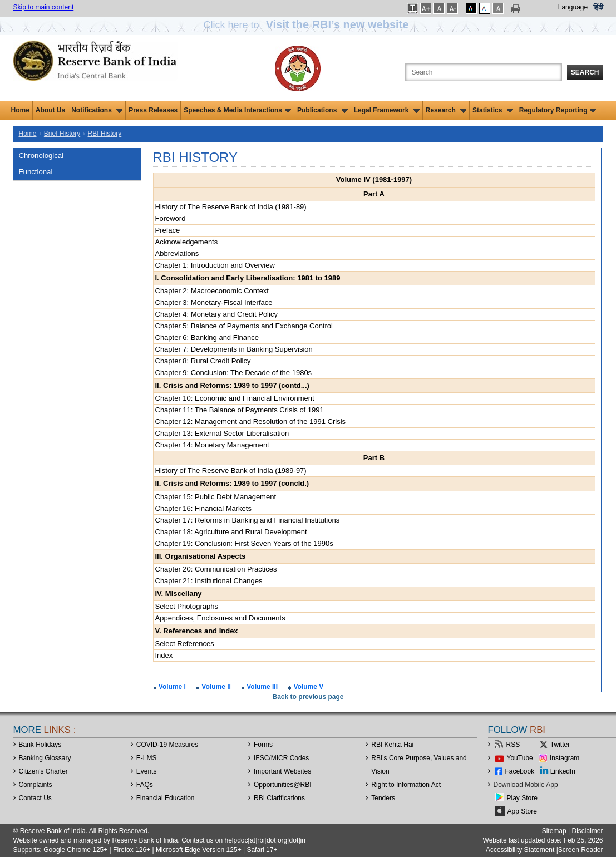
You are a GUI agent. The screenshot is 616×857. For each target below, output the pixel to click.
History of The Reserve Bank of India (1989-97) (231, 471)
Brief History (62, 134)
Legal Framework (387, 110)
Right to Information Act (406, 785)
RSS (513, 745)
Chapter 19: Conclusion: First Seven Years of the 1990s (244, 543)
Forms (263, 745)
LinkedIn (563, 771)
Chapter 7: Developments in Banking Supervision (234, 349)
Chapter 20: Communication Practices (216, 569)
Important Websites (282, 771)
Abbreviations (177, 253)
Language (573, 7)
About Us (50, 110)
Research (446, 110)
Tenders (383, 798)
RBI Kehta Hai (392, 745)
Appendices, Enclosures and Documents (220, 618)
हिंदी (598, 7)
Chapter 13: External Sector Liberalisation (222, 433)
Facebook (520, 771)
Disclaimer (587, 831)
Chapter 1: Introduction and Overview (215, 265)
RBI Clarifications (279, 798)
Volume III (261, 687)
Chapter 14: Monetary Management (212, 445)
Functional (36, 172)
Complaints (36, 785)
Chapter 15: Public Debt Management (216, 497)
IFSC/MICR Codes (281, 758)
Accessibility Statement (520, 850)
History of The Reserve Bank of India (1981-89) (231, 207)
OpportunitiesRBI (283, 785)
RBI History (105, 134)
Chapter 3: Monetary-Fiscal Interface (214, 302)
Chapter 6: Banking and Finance (207, 338)
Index (164, 655)
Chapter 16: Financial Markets (203, 508)
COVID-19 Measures (167, 745)
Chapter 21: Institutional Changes (209, 581)
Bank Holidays (40, 745)
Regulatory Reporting (558, 110)
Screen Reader (581, 850)
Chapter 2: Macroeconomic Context (212, 291)
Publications (322, 110)
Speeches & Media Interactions (237, 110)
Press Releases (153, 110)
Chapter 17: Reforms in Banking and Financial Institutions (248, 520)
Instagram (565, 758)
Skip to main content (44, 7)
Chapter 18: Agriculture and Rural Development (231, 532)
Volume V (307, 687)
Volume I (171, 687)
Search (585, 72)
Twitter (560, 745)
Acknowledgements (187, 242)
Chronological (41, 156)
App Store (522, 811)
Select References (185, 644)
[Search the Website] (484, 72)
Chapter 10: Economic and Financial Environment (235, 398)
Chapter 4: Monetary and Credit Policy (216, 314)
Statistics (493, 110)
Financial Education (166, 798)
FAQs (145, 785)
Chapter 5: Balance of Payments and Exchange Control (244, 326)
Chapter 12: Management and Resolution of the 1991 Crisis (251, 422)
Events (147, 771)
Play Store (522, 798)
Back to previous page (308, 697)
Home (20, 110)
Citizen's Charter (43, 771)
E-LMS (147, 758)
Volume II (215, 687)
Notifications (97, 110)
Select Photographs (187, 606)
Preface (168, 230)
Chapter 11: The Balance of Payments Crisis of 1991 (240, 410)
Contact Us (35, 798)
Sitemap (554, 831)
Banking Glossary (45, 758)
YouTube (520, 758)
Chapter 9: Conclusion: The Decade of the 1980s (234, 373)
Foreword (171, 218)
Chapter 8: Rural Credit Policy (203, 361)
